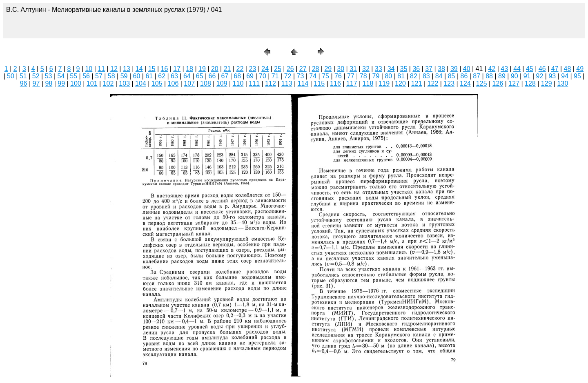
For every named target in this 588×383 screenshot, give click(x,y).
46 (542, 69)
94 (565, 76)
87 (477, 76)
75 (325, 76)
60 (137, 76)
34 (391, 69)
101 (92, 83)
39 (454, 69)
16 (165, 69)
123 (449, 83)
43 (504, 69)
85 (452, 76)
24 (265, 69)
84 (439, 76)
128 (530, 83)
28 (316, 69)
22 (240, 69)
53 (49, 76)
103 (124, 83)
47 (555, 69)
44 (517, 69)
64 (187, 76)
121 (417, 83)
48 (568, 69)
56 (86, 76)
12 (114, 69)
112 (271, 83)
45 (530, 69)
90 (514, 76)
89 (502, 76)
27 (303, 69)
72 (288, 76)
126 (498, 83)
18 (189, 69)
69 (250, 76)
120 (400, 83)
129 (547, 83)
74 (313, 76)
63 (174, 76)
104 (141, 83)
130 (563, 83)
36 (416, 69)
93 (552, 76)
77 (351, 76)
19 (202, 69)
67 (225, 76)
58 (111, 76)
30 (341, 69)
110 (238, 83)
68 (237, 76)
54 (61, 76)
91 (527, 76)
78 (363, 76)
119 (384, 83)
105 (157, 83)
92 (540, 76)
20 (215, 69)
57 (99, 76)
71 (275, 76)
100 (76, 83)
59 (124, 76)
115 (319, 83)
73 (301, 76)
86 (464, 76)
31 (353, 69)
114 (303, 83)
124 (465, 83)
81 (401, 76)
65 (200, 76)
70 (263, 76)
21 (227, 69)
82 (414, 76)
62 (162, 76)
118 (368, 83)
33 (379, 69)
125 (482, 83)
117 (352, 83)
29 (328, 69)
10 (89, 69)
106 (173, 83)
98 (49, 83)
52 (36, 76)
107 (189, 83)
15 (152, 69)
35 (404, 69)
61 (149, 76)
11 (101, 69)
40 (467, 69)
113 (287, 83)
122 (433, 83)
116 (335, 83)
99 (61, 83)
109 (222, 83)
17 (177, 69)
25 (278, 69)
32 (366, 69)
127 (514, 83)
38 (441, 69)
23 (252, 69)
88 (489, 76)
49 (580, 69)
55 (73, 76)
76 (338, 76)
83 (426, 76)
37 (429, 69)
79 (376, 76)
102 (108, 83)
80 (388, 76)
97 (36, 83)
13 (127, 69)
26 (290, 69)
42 (492, 69)
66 (212, 76)
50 (11, 76)
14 (139, 69)
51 (23, 76)
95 (577, 76)
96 (24, 83)
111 (254, 83)
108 (206, 83)
